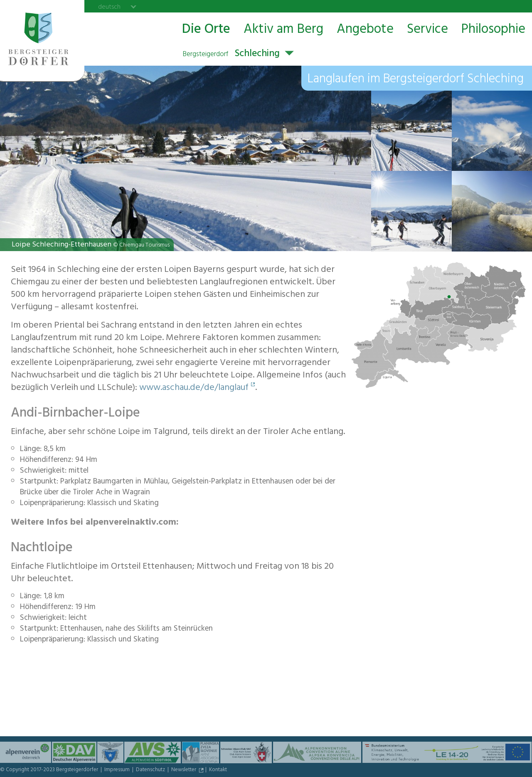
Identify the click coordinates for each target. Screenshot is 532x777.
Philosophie (493, 30)
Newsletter (184, 770)
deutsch (109, 7)
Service (427, 30)
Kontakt (218, 770)
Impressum (118, 770)
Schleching (231, 54)
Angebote (365, 30)
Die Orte (206, 30)
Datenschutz (151, 770)
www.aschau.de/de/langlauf (194, 388)
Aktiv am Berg (283, 30)
